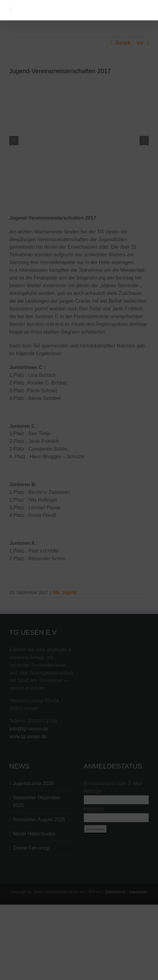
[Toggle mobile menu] (10, 9)
